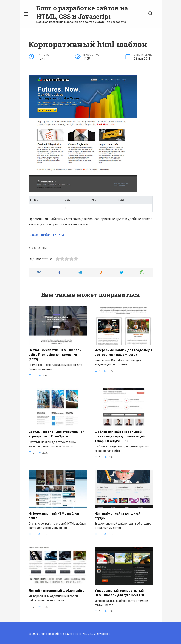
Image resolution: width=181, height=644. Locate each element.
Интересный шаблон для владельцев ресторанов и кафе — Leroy (123, 352)
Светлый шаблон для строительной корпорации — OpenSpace (56, 433)
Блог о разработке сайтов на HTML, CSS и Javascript (82, 12)
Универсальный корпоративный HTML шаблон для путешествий (119, 591)
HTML (44, 248)
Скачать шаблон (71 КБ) (46, 235)
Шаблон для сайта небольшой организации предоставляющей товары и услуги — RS (120, 435)
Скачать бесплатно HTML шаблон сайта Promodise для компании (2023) (55, 354)
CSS (33, 248)
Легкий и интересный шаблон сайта (56, 589)
